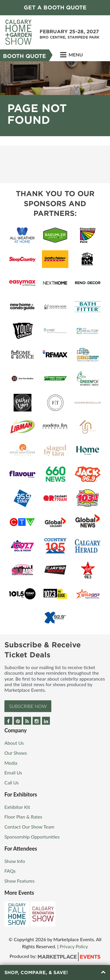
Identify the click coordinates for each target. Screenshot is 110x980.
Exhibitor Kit (17, 807)
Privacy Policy (74, 946)
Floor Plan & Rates (23, 817)
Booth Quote (24, 56)
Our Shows (16, 753)
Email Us (13, 772)
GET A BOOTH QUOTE (55, 7)
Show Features (20, 881)
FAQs (10, 871)
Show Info (15, 861)
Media (11, 763)
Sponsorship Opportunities (32, 837)
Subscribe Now (28, 706)
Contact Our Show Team (29, 827)
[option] (55, 99)
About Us (14, 743)
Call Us (12, 782)
